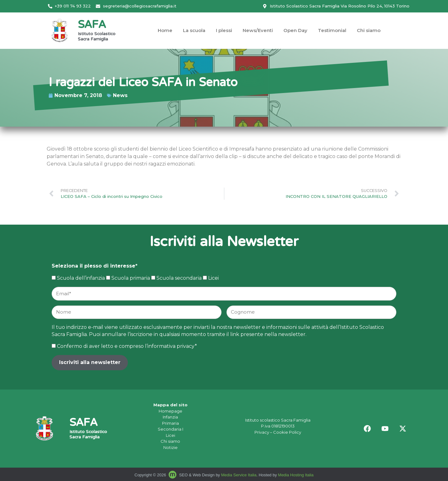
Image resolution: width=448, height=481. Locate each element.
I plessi (224, 30)
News (39, 95)
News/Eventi (258, 30)
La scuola (194, 30)
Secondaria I (170, 429)
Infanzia (170, 417)
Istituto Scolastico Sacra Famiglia (97, 37)
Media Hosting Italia (296, 475)
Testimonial (332, 30)
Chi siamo (369, 30)
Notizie (170, 447)
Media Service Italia (239, 475)
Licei (170, 435)
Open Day (295, 30)
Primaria (170, 423)
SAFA (92, 25)
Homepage (170, 411)
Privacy (262, 432)
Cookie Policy (287, 432)
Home (165, 30)
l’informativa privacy (170, 346)
